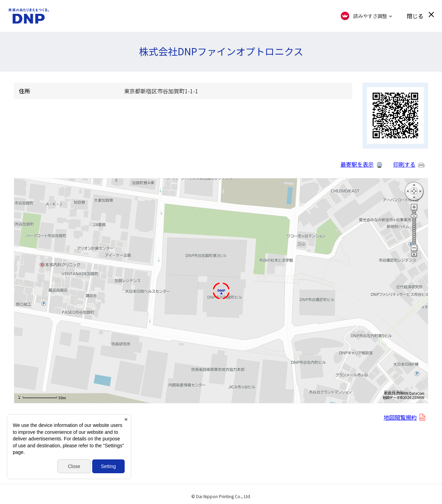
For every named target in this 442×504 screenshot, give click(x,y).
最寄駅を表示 (357, 164)
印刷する (404, 164)
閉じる (415, 16)
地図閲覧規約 (400, 417)
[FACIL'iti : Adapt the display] (367, 16)
